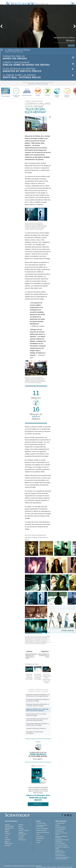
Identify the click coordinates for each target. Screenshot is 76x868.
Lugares (38, 842)
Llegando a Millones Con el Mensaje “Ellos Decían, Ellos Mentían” (37, 710)
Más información (40, 838)
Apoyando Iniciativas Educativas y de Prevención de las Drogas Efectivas (38, 695)
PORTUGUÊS (22, 840)
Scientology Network (60, 827)
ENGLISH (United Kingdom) (9, 829)
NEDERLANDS (9, 844)
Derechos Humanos (67, 92)
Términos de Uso (61, 867)
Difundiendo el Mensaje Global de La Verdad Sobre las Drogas (38, 724)
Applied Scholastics (27, 92)
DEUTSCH (8, 846)
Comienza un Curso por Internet (61, 834)
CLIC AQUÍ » (38, 759)
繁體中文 (7, 842)
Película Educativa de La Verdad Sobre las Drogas (36, 715)
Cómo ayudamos (6, 96)
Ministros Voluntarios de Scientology (61, 837)
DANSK (7, 832)
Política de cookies (51, 867)
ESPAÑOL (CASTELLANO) (23, 833)
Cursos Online (40, 836)
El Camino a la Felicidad (16, 92)
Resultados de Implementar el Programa (35, 733)
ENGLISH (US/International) (9, 825)
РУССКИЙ (7, 840)
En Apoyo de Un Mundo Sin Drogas (62, 848)
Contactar (39, 840)
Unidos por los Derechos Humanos (60, 851)
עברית (7, 836)
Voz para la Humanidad (42, 828)
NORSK (20, 827)
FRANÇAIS (8, 833)
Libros (38, 834)
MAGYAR (21, 825)
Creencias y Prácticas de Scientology (42, 826)
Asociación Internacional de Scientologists (62, 840)
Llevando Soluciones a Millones (36, 728)
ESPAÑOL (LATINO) (24, 830)
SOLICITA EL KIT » (38, 804)
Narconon (48, 92)
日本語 (7, 838)
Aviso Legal (69, 867)
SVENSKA (21, 829)
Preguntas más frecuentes (43, 832)
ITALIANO (21, 838)
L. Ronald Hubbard (41, 823)
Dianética (58, 825)
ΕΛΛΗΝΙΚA (21, 836)
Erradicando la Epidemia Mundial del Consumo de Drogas (38, 700)
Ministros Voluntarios (41, 830)
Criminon (38, 92)
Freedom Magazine (60, 843)
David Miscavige (59, 831)
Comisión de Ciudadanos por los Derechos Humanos (62, 858)
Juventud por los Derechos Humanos (60, 855)
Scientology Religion (60, 829)
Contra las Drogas (57, 92)
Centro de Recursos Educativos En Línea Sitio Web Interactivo (37, 720)
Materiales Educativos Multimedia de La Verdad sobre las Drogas (38, 705)
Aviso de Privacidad (41, 867)
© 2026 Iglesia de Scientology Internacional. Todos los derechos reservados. (23, 866)
